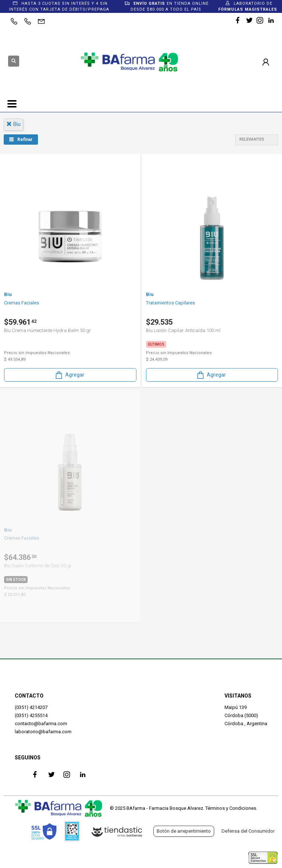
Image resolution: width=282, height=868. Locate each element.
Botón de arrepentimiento (184, 831)
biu (13, 124)
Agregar (69, 375)
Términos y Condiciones (231, 808)
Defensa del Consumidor (248, 831)
